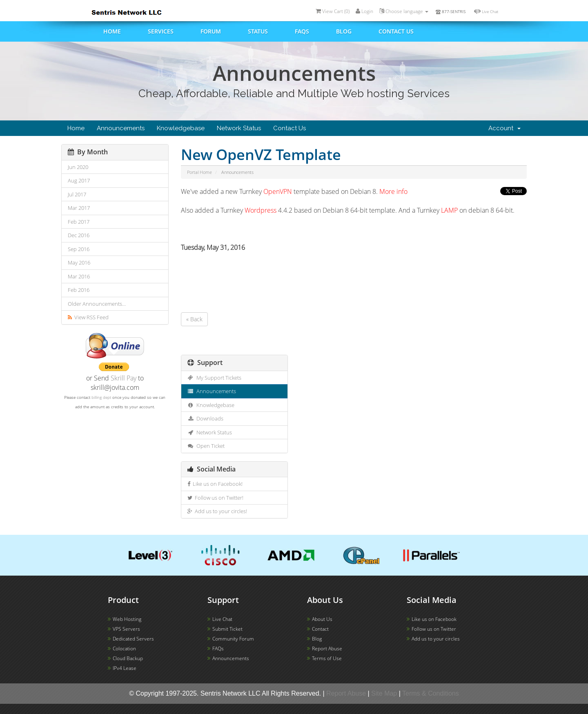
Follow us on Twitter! (215, 498)
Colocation (124, 648)
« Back (194, 319)
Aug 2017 (79, 180)
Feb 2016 (79, 290)
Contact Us (290, 128)
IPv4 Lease (125, 668)
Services (161, 31)
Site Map (384, 693)
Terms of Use (327, 658)
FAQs (302, 31)
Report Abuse (327, 648)
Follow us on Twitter (434, 629)
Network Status (239, 128)
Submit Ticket (227, 629)
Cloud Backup (128, 658)
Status (258, 31)
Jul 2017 (77, 194)
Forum (211, 31)
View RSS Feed (88, 317)
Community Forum (233, 639)
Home (112, 31)
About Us (322, 619)
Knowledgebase (181, 128)
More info (393, 191)
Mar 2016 (79, 276)
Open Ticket (206, 446)
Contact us (396, 31)
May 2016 (79, 262)
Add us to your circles (436, 639)
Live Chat (490, 11)
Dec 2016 (79, 235)
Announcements (121, 128)
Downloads (206, 418)
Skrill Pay (124, 378)
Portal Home (199, 172)
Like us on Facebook (434, 619)
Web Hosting (127, 619)
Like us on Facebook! (215, 484)
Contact (320, 629)
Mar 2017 (79, 208)
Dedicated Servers (133, 639)
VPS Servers (126, 629)
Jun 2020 (78, 167)
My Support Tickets (215, 378)
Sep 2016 (79, 249)
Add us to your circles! (217, 511)
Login (364, 11)
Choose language (404, 11)
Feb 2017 (79, 222)
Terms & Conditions (431, 693)
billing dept (101, 397)
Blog (344, 31)
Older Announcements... (97, 304)
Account (504, 128)
